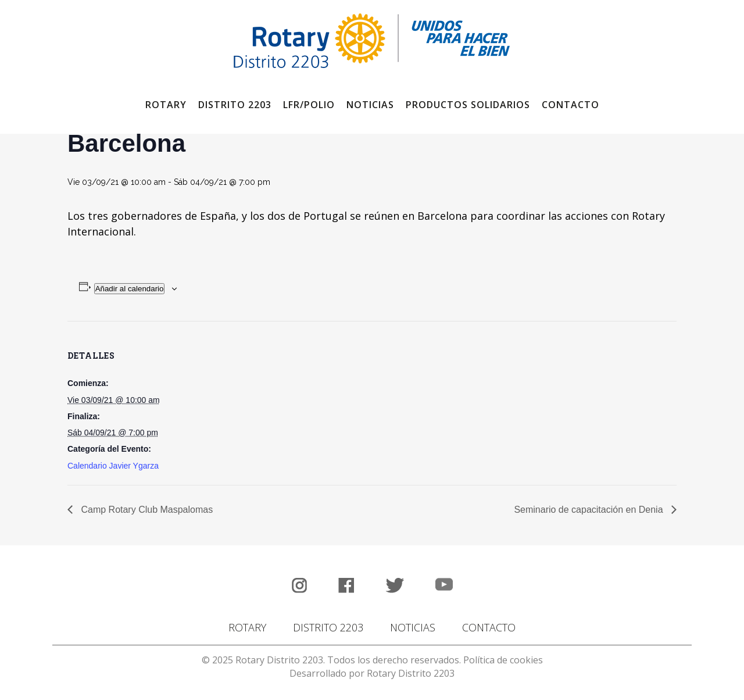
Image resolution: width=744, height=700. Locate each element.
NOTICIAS (413, 627)
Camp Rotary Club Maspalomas (146, 510)
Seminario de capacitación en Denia (590, 510)
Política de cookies (503, 660)
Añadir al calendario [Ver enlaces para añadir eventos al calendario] (130, 289)
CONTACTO (489, 627)
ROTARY (247, 627)
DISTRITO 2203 (328, 627)
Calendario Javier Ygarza (113, 466)
